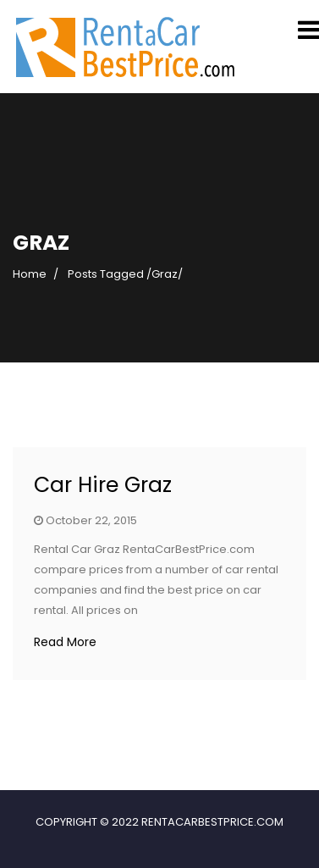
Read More (65, 642)
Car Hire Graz (103, 485)
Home (30, 274)
